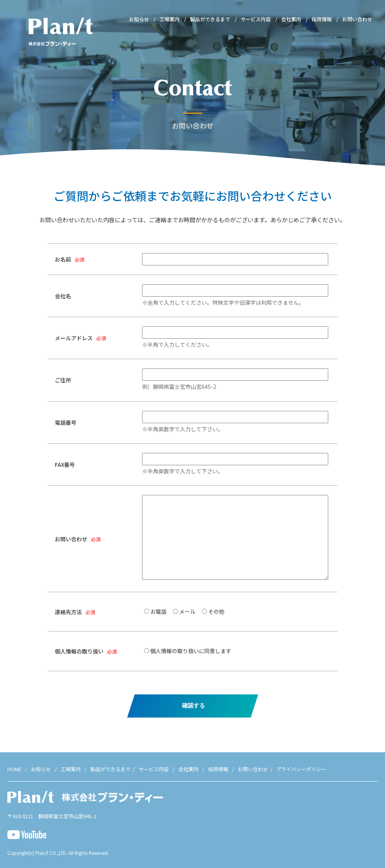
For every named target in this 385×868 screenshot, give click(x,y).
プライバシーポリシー (301, 769)
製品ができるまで (210, 19)
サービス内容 (256, 19)
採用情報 (322, 19)
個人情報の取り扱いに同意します (191, 651)
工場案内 (170, 19)
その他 (216, 611)
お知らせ (139, 19)
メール (187, 611)
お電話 (158, 611)
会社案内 (291, 19)
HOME (14, 769)
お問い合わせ (357, 19)
